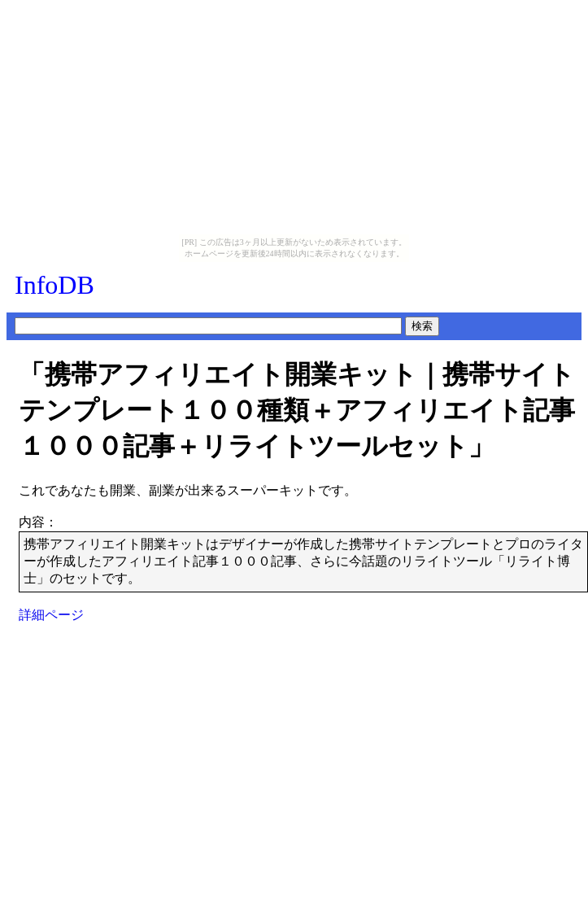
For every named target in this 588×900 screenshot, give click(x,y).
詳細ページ (51, 615)
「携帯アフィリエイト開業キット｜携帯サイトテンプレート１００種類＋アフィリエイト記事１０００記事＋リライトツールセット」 (297, 410)
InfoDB (54, 285)
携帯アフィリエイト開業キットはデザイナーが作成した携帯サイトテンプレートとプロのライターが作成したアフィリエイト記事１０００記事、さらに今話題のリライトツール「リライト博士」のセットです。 (303, 561)
